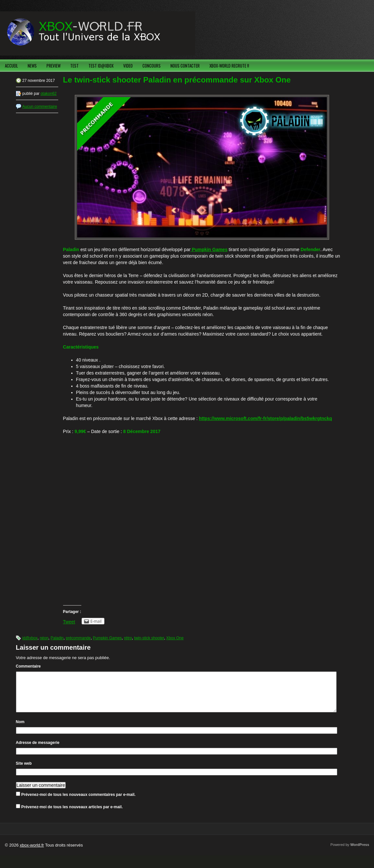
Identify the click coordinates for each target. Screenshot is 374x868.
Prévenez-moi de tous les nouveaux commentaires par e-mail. (78, 802)
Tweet (69, 622)
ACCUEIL (11, 66)
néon (44, 638)
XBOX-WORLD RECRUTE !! (229, 66)
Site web (24, 771)
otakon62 (49, 94)
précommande (78, 638)
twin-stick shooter (149, 638)
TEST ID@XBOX (101, 66)
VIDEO (128, 66)
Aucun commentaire (40, 107)
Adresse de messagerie (38, 750)
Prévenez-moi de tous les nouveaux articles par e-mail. (72, 815)
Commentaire (28, 666)
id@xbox (30, 638)
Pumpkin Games (107, 638)
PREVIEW (53, 66)
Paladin (57, 638)
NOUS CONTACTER (185, 66)
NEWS (32, 66)
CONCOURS (152, 66)
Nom (20, 730)
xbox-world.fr (32, 853)
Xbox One (175, 638)
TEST (74, 66)
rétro (128, 638)
